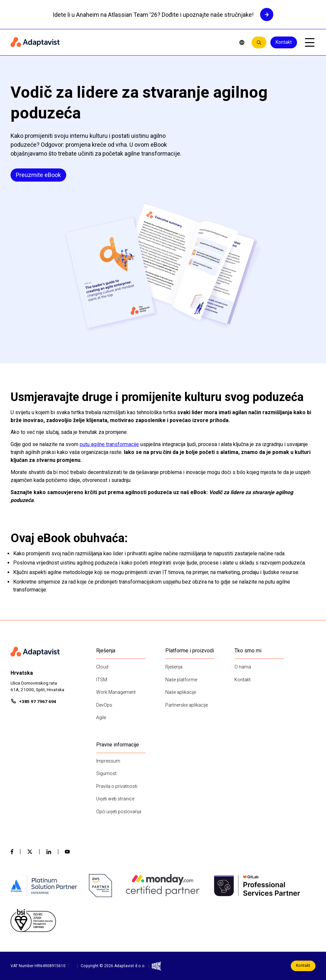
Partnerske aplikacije (187, 705)
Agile (101, 717)
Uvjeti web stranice (115, 799)
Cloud (102, 667)
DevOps (104, 705)
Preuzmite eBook (38, 175)
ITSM (102, 680)
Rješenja (174, 667)
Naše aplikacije (181, 692)
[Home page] (120, 42)
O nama (243, 667)
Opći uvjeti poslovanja (119, 812)
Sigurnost (106, 773)
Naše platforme (181, 680)
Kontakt (284, 42)
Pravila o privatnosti (117, 786)
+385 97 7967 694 (38, 701)
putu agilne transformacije (109, 444)
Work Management (116, 692)
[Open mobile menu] (310, 42)
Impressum (108, 761)
